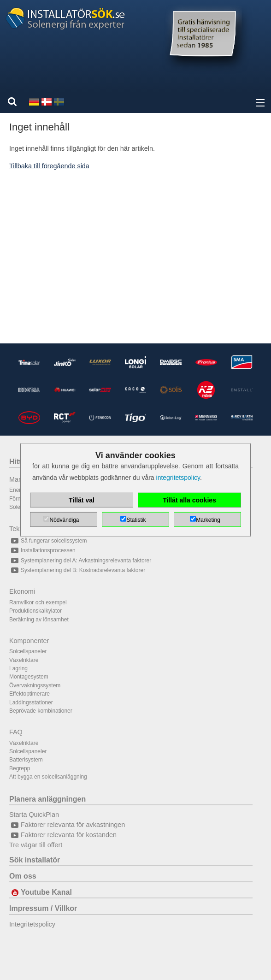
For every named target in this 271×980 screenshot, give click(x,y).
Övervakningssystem (35, 685)
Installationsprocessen (42, 550)
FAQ (16, 732)
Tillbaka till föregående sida (49, 166)
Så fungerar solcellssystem (48, 541)
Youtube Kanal (41, 892)
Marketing (208, 520)
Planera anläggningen (47, 799)
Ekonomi (22, 591)
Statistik (136, 520)
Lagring (18, 668)
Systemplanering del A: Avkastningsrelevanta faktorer (80, 561)
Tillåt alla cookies (189, 500)
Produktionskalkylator (35, 611)
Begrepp (20, 768)
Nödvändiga (64, 520)
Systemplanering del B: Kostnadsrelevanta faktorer (77, 570)
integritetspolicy (178, 478)
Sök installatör (35, 860)
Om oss (23, 876)
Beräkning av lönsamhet (39, 620)
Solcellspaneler (28, 651)
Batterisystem (26, 760)
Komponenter (29, 641)
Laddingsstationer (31, 703)
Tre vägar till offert (36, 845)
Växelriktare (24, 660)
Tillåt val (82, 500)
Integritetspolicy (32, 924)
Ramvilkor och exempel (38, 602)
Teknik (19, 529)
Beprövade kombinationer (41, 711)
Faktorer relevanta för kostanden (63, 835)
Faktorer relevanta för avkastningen (67, 825)
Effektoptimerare (29, 694)
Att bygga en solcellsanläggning (48, 777)
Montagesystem (29, 677)
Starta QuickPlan (34, 815)
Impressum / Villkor (43, 908)
